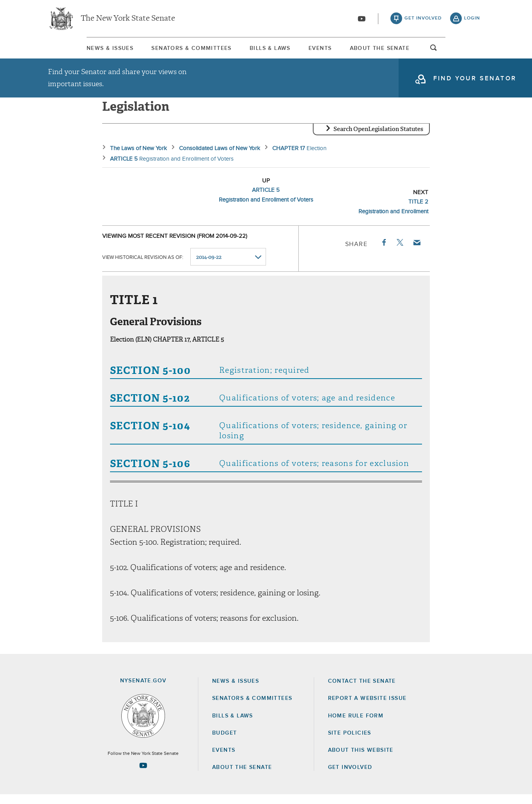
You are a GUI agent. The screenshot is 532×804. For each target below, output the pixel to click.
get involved (423, 19)
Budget (224, 742)
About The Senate (411, 50)
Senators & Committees (170, 50)
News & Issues (71, 50)
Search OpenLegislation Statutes (378, 138)
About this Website (361, 760)
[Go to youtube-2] (362, 20)
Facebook (383, 252)
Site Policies (350, 742)
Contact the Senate (362, 691)
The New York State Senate (128, 19)
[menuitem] (71, 50)
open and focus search (472, 52)
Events (334, 50)
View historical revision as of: (143, 267)
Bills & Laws (266, 50)
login (472, 19)
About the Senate (242, 777)
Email (417, 252)
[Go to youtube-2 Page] (143, 775)
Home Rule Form (356, 725)
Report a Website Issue (367, 708)
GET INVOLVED (350, 777)
